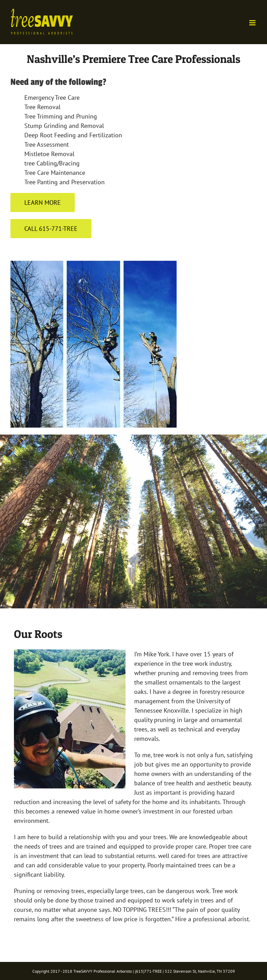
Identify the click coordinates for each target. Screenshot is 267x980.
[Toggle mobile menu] (253, 23)
